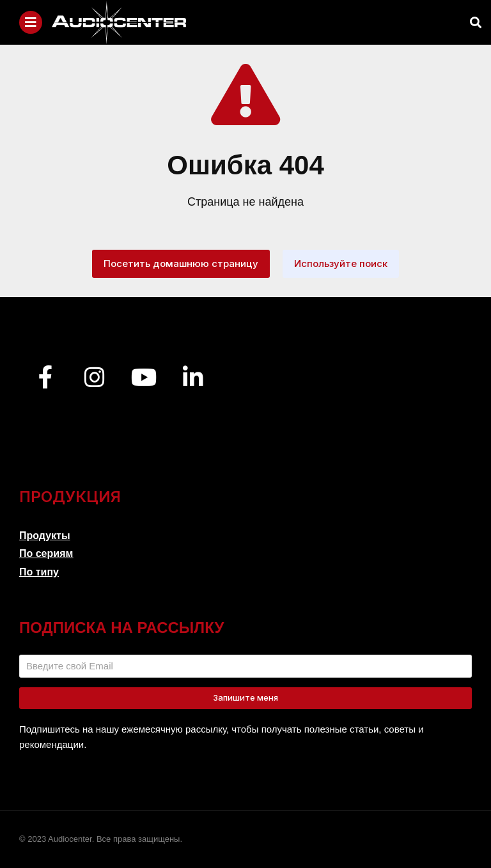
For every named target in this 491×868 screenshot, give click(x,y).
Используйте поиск (341, 263)
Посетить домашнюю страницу (181, 263)
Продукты (45, 536)
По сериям (46, 553)
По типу (39, 572)
